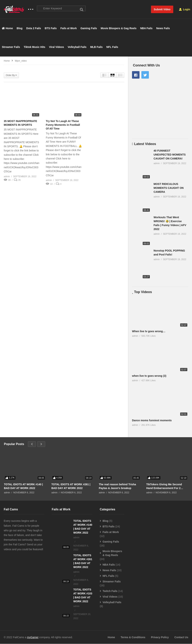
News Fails (163, 28)
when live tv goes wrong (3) (149, 376)
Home (7, 28)
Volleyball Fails (77, 47)
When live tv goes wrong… (149, 331)
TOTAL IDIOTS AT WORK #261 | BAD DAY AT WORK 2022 (71, 486)
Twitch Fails (110, 591)
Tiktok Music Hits (35, 47)
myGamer (33, 637)
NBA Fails (146, 28)
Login (185, 9)
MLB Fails (96, 47)
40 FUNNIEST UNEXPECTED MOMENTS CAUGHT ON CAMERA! (170, 155)
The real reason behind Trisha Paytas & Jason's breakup (117, 486)
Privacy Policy (160, 637)
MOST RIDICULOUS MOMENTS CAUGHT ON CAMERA (169, 188)
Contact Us (181, 637)
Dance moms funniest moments (152, 421)
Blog (20, 28)
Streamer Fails (11, 47)
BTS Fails (51, 28)
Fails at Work (69, 28)
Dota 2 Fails (34, 28)
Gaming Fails (89, 28)
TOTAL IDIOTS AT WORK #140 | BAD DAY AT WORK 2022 (23, 486)
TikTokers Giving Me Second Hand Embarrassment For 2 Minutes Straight (164, 486)
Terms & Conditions (133, 637)
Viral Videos (56, 47)
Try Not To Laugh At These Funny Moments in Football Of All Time (63, 125)
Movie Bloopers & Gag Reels (119, 28)
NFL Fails (112, 47)
